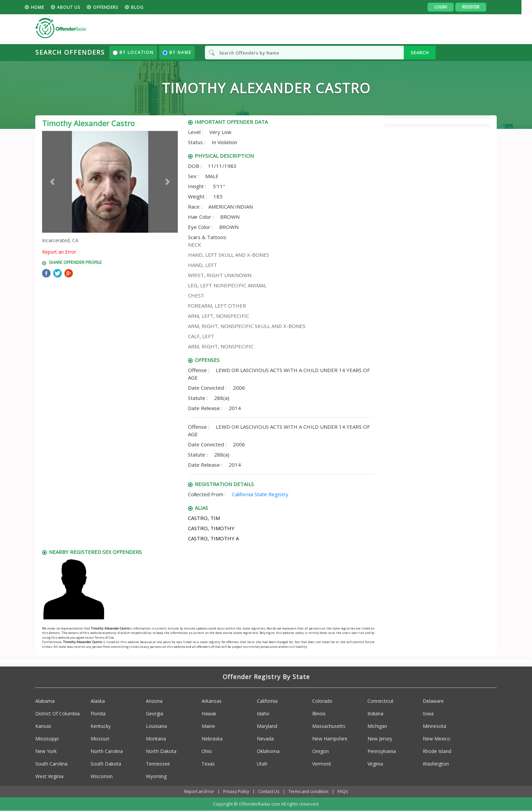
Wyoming (156, 776)
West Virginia (49, 776)
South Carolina (51, 764)
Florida (98, 713)
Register (481, 7)
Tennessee (158, 764)
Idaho (263, 713)
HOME (48, 7)
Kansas (43, 726)
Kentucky (101, 726)
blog (148, 7)
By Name (177, 52)
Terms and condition (308, 791)
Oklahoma (268, 751)
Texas (208, 764)
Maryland (267, 726)
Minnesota (434, 726)
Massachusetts (329, 726)
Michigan (377, 726)
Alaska (98, 701)
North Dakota (161, 751)
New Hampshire (330, 739)
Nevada (265, 739)
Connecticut (381, 701)
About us (79, 7)
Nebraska (212, 739)
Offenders (116, 7)
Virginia (375, 764)
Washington (436, 764)
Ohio (207, 751)
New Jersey (380, 739)
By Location (133, 52)
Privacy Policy (236, 791)
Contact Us (269, 791)
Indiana (375, 713)
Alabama (45, 701)
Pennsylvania (382, 751)
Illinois (319, 713)
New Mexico (436, 739)
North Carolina (107, 751)
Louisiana (156, 726)
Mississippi (47, 739)
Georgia (155, 713)
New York (46, 751)
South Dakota (106, 764)
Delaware (433, 701)
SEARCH (420, 53)
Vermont (322, 764)
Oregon (320, 751)
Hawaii (209, 713)
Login (451, 7)
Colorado (322, 701)
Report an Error (59, 252)
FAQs (343, 791)
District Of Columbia (58, 713)
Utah (262, 764)
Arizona (154, 701)
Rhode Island (437, 751)
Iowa (428, 713)
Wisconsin (102, 776)
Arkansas (212, 701)
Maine (208, 726)
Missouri (100, 739)
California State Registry (260, 494)
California (267, 701)
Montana (156, 739)
